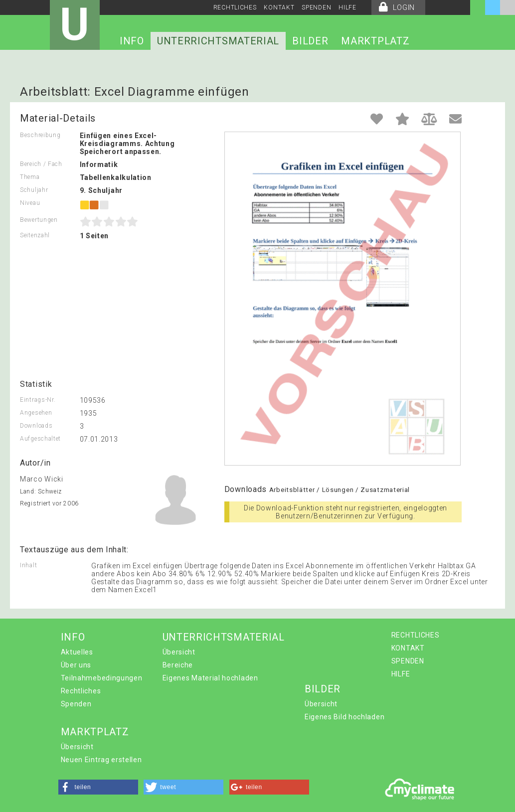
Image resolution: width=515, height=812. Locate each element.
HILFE (347, 7)
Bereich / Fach (41, 164)
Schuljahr (34, 190)
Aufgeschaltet (40, 439)
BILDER (310, 41)
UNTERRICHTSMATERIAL (218, 41)
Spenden (76, 704)
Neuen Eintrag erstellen (101, 760)
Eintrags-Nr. (38, 400)
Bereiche (178, 665)
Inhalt (28, 565)
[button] (98, 787)
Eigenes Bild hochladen (344, 717)
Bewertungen (39, 220)
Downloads (36, 426)
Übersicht (179, 652)
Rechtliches (81, 691)
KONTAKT (279, 7)
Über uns (76, 665)
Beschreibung (40, 135)
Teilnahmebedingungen (102, 678)
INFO (132, 41)
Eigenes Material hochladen (210, 678)
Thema (30, 177)
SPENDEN (316, 7)
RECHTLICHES (235, 7)
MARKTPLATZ (375, 41)
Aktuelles (77, 652)
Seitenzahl (35, 235)
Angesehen (36, 413)
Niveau (30, 203)
